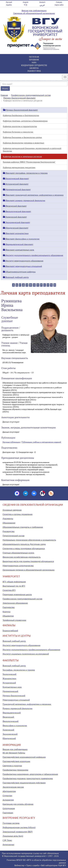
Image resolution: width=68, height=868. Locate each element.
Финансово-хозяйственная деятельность (22, 557)
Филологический (11, 721)
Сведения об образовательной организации (34, 13)
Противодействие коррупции (16, 761)
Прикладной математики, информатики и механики (27, 704)
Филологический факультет (17, 211)
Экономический (10, 734)
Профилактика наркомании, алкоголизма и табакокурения (30, 774)
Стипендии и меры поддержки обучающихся (24, 548)
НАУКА (34, 62)
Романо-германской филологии (18, 708)
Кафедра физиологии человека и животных (24, 143)
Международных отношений (16, 700)
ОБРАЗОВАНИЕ (34, 60)
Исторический (9, 683)
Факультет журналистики (16, 233)
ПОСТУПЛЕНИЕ (34, 57)
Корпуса (7, 612)
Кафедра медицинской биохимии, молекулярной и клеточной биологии (32, 150)
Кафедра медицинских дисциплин (19, 167)
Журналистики (9, 678)
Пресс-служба (33, 865)
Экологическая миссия (13, 787)
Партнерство (9, 607)
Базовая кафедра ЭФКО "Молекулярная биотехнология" (29, 162)
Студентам (7, 796)
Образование (9, 523)
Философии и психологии (15, 725)
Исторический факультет (16, 184)
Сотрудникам (9, 808)
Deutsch (42, 2)
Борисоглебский (10, 631)
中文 (26, 5)
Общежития (8, 616)
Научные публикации (11, 442)
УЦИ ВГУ (62, 865)
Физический (8, 717)
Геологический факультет (16, 178)
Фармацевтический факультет (18, 244)
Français (59, 2)
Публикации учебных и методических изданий (42, 442)
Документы (8, 519)
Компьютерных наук (12, 687)
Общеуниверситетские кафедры (19, 272)
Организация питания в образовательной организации (29, 570)
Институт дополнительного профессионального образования (33, 255)
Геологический (9, 674)
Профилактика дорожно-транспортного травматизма (28, 778)
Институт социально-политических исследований (26, 654)
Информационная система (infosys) (19, 827)
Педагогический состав (14, 536)
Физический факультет (15, 206)
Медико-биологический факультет (19, 98)
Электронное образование (15, 603)
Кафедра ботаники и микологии (18, 132)
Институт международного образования (23, 261)
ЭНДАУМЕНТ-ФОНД (34, 71)
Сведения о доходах (12, 766)
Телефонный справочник (14, 620)
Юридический (9, 738)
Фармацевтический (12, 713)
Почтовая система (11, 823)
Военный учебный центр (16, 277)
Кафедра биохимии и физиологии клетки (22, 137)
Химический (8, 730)
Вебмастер (19, 865)
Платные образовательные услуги (18, 553)
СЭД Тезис (7, 840)
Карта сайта (59, 5)
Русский (9, 2)
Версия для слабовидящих (34, 11)
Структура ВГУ (9, 590)
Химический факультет (15, 217)
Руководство (9, 531)
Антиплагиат (8, 844)
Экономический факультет (16, 222)
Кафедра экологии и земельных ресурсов (22, 156)
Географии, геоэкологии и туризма (19, 670)
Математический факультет (17, 189)
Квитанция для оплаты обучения (18, 804)
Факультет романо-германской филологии (24, 200)
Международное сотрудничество (18, 566)
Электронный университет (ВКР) (18, 832)
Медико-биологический (14, 696)
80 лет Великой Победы (14, 753)
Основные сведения (12, 510)
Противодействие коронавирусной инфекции (24, 757)
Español (9, 5)
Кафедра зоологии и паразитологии (20, 126)
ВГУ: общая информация (14, 582)
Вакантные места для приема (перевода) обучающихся (28, 561)
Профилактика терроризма (15, 770)
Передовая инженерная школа (17, 594)
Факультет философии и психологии (21, 239)
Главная (4, 95)
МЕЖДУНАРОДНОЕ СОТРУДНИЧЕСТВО (34, 65)
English (26, 2)
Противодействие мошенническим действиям (24, 783)
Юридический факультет (16, 228)
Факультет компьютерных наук (19, 250)
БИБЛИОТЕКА (34, 68)
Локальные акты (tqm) (13, 836)
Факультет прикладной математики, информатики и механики (33, 195)
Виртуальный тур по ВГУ (14, 586)
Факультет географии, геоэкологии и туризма (25, 173)
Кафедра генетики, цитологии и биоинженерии (25, 121)
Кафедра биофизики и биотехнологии (21, 115)
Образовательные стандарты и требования (23, 527)
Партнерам (8, 813)
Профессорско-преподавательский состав (31, 95)
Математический (10, 691)
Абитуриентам (9, 791)
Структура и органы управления (18, 514)
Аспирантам (8, 800)
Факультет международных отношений (22, 266)
